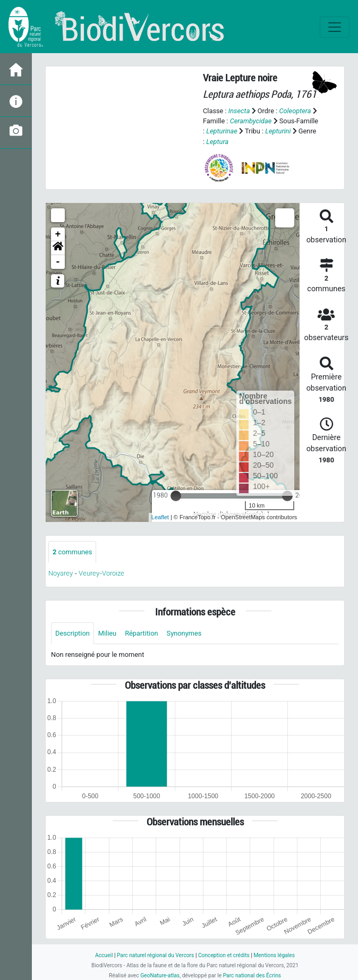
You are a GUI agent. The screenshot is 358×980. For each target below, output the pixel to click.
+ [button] (58, 234)
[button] (58, 248)
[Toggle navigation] (335, 27)
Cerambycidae (251, 121)
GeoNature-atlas (160, 975)
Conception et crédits (224, 955)
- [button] (58, 262)
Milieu (107, 633)
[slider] (176, 496)
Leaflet (160, 517)
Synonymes (184, 633)
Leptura (217, 142)
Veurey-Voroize (101, 573)
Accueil (104, 955)
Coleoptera (295, 111)
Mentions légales (274, 955)
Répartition (141, 633)
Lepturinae (222, 131)
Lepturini (278, 131)
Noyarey (61, 573)
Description (73, 633)
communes (72, 552)
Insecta (239, 111)
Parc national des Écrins (252, 975)
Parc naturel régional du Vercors (155, 955)
